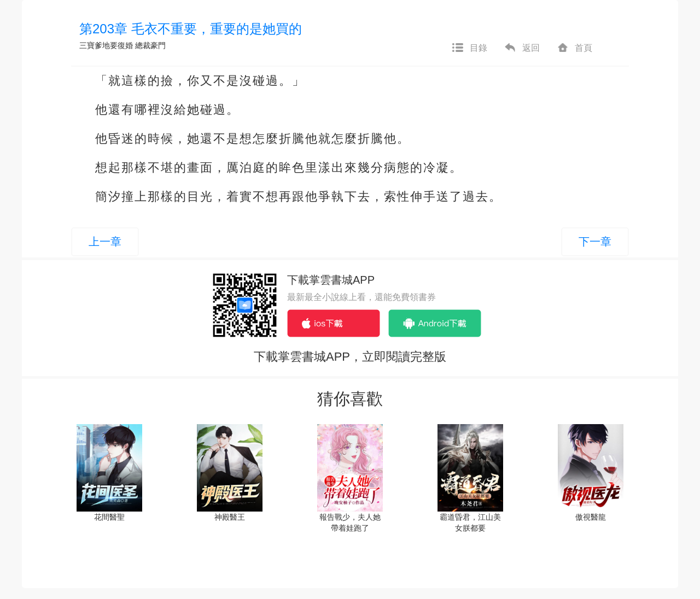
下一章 (595, 242)
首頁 (574, 48)
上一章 (105, 242)
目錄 (469, 48)
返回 (522, 48)
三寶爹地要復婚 (106, 45)
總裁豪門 (150, 45)
